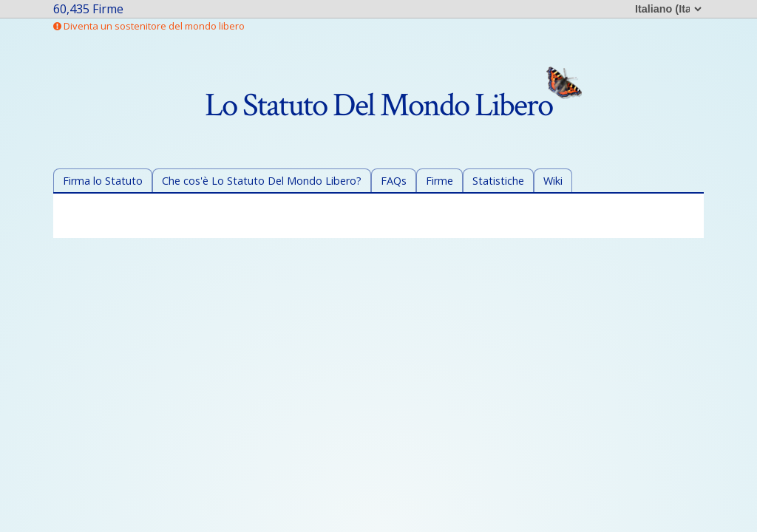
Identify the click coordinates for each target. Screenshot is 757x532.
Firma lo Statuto (103, 181)
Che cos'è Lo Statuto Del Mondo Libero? (262, 181)
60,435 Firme (88, 9)
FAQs (394, 181)
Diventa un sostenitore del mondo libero (149, 26)
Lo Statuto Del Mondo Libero (393, 105)
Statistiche (498, 181)
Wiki (553, 181)
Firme (439, 181)
